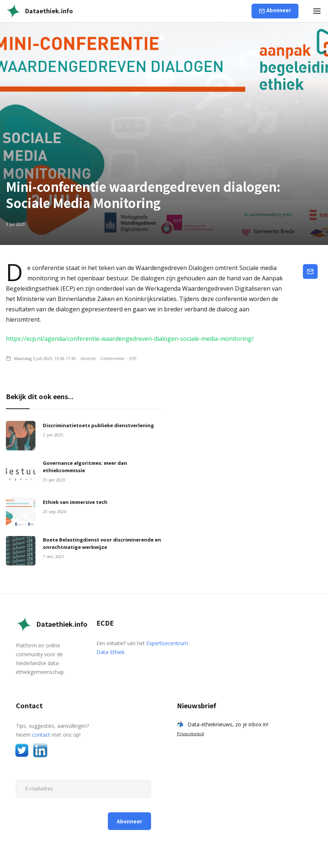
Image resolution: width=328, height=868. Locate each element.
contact (41, 735)
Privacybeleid (190, 734)
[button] (317, 11)
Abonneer (279, 10)
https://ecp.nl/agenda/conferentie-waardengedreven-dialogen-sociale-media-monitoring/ (130, 339)
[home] (39, 11)
